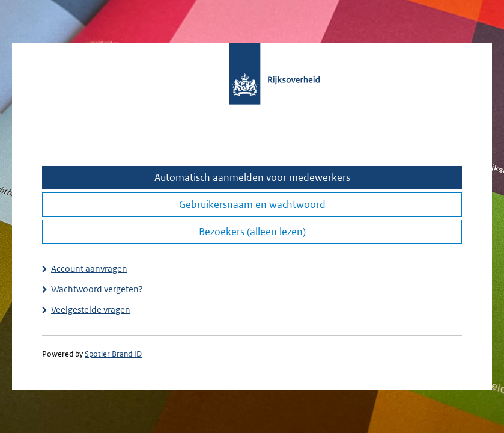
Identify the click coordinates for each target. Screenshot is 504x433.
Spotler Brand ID (113, 354)
